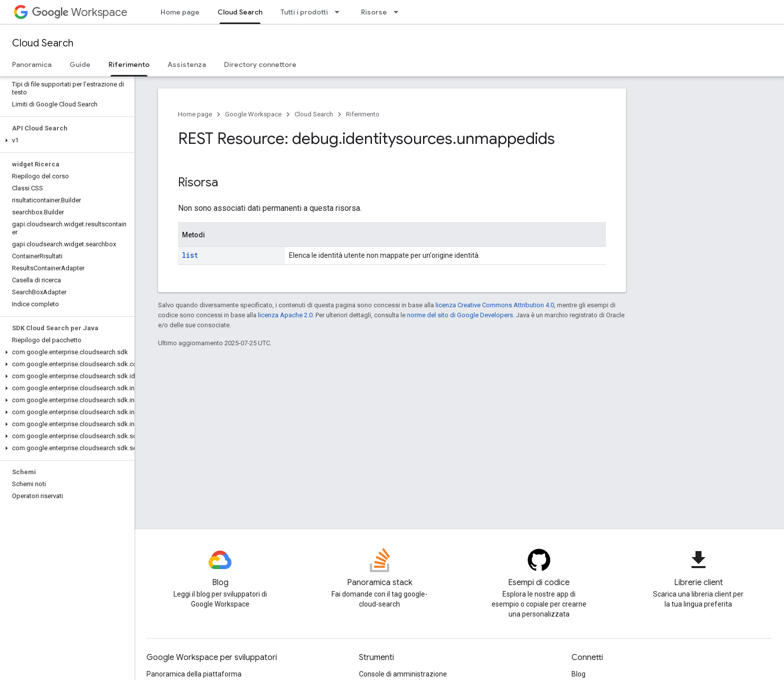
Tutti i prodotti (304, 12)
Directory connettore (260, 64)
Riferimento (363, 114)
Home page (180, 12)
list (190, 255)
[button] (65, 140)
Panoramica (32, 64)
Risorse (374, 12)
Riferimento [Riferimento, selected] (129, 64)
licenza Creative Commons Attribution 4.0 (495, 305)
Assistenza (187, 64)
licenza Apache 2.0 (285, 315)
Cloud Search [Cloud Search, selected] (240, 12)
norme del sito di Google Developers (460, 315)
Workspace (80, 12)
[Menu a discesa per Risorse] (399, 12)
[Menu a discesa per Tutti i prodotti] (340, 12)
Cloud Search (43, 43)
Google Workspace (253, 114)
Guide (80, 64)
